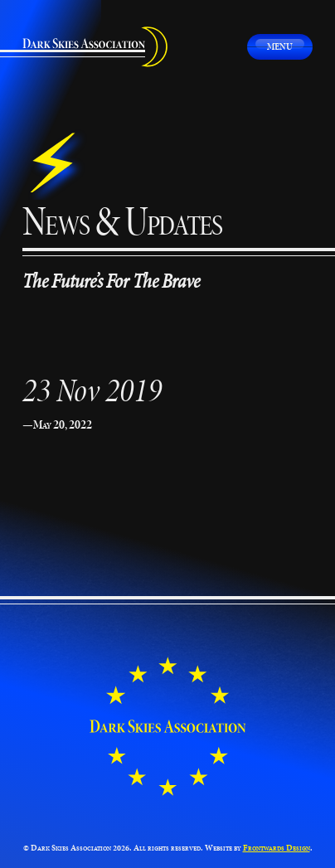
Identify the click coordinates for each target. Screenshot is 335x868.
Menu (280, 46)
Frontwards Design (277, 848)
